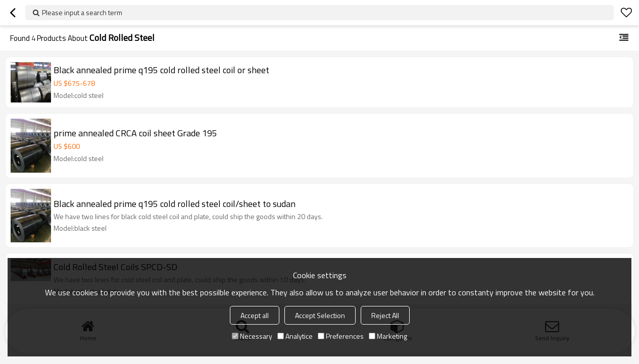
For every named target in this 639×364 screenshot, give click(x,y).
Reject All (385, 315)
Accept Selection (320, 315)
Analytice (295, 336)
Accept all (255, 315)
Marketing (388, 336)
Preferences (341, 336)
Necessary (252, 336)
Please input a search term (82, 12)
